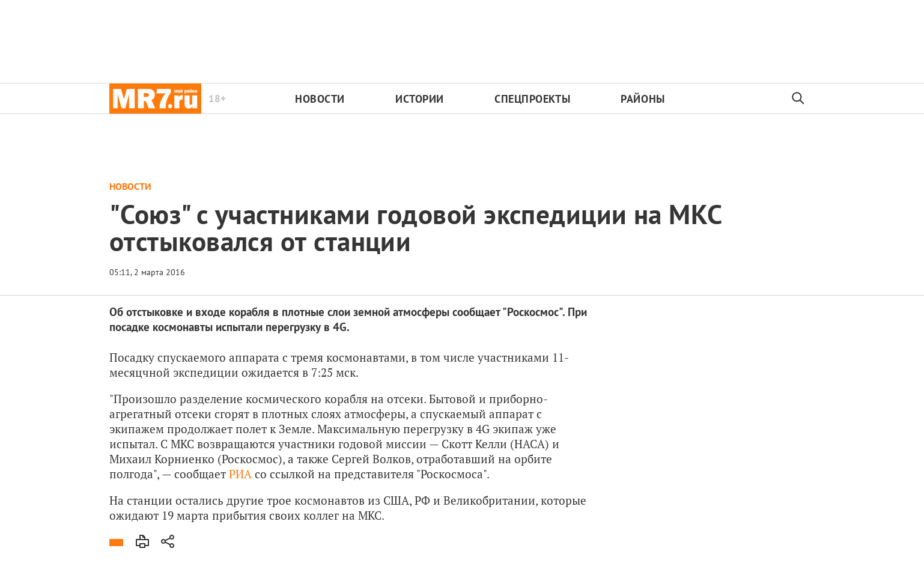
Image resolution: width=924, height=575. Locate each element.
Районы (643, 99)
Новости (320, 99)
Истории (420, 99)
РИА (240, 474)
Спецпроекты (532, 99)
